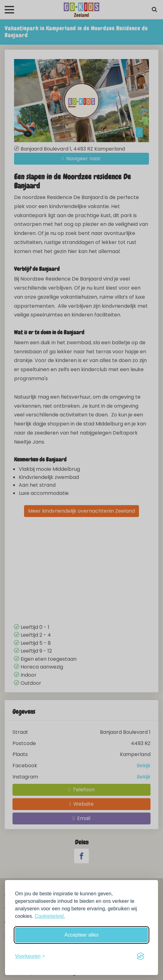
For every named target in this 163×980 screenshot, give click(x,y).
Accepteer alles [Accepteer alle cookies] (81, 935)
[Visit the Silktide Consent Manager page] (141, 956)
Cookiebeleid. (50, 916)
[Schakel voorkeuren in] (30, 956)
